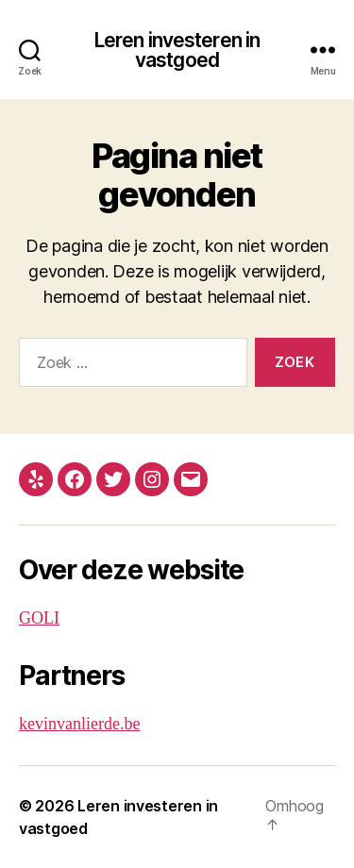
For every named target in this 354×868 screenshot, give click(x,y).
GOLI (39, 618)
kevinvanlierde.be (79, 724)
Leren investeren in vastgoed (177, 50)
